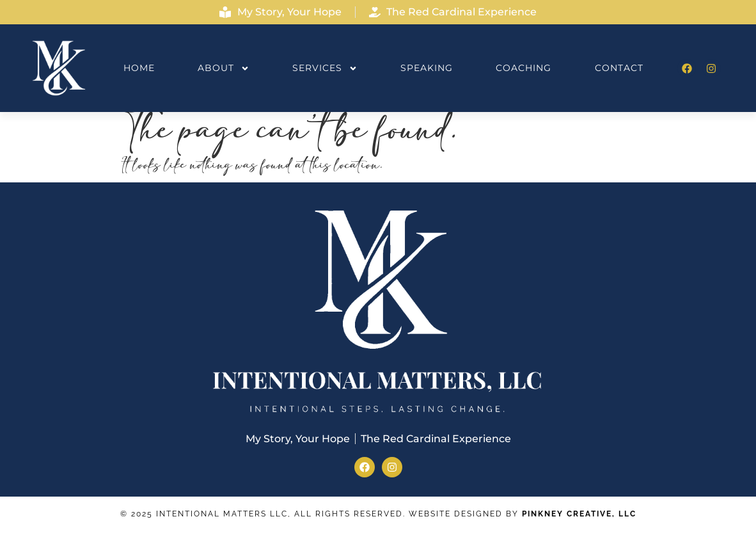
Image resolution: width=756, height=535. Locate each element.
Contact (619, 68)
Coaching (524, 68)
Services (325, 68)
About (224, 68)
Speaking (427, 68)
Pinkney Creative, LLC (579, 514)
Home (139, 68)
